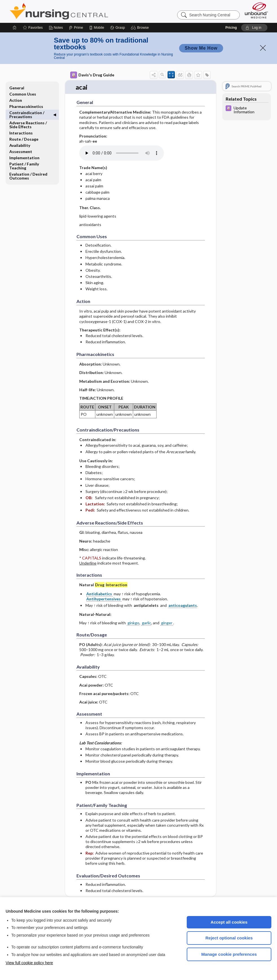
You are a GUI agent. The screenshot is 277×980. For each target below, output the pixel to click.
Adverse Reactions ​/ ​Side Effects (28, 125)
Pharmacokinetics (26, 106)
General (17, 88)
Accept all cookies (229, 922)
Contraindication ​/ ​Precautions (27, 115)
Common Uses (23, 94)
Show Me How (201, 48)
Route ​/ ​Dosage (24, 139)
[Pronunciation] (122, 149)
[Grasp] (117, 28)
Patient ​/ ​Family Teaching (24, 166)
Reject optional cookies (229, 938)
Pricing (231, 28)
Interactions (21, 133)
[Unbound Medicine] (256, 10)
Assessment (21, 151)
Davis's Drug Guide (92, 75)
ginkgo (133, 619)
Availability (20, 145)
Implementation (24, 158)
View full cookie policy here (29, 963)
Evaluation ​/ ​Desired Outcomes (28, 176)
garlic (146, 619)
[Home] (15, 28)
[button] (141, 28)
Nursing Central (80, 11)
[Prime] (76, 28)
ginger (167, 619)
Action (16, 100)
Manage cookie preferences (229, 954)
